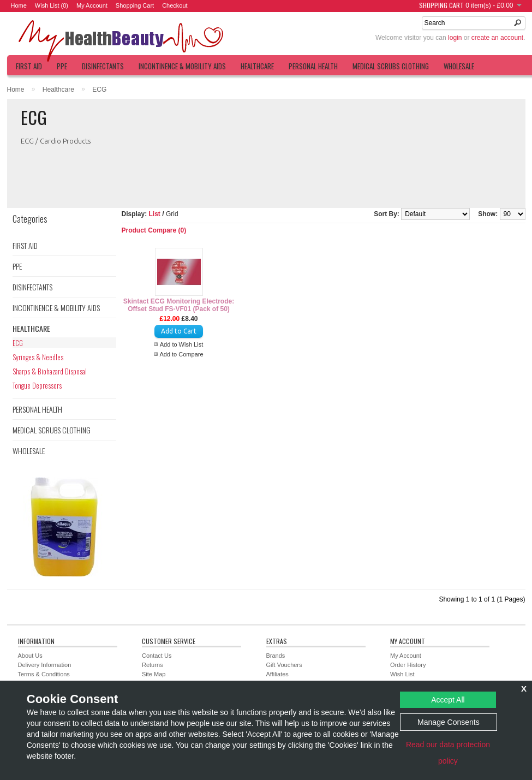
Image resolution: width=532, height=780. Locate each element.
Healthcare (257, 66)
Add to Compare (181, 354)
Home (19, 5)
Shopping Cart (135, 5)
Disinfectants (103, 66)
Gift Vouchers (284, 665)
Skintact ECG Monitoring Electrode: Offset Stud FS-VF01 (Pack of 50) (179, 305)
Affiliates (277, 674)
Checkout (175, 5)
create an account (497, 38)
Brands (276, 656)
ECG (99, 90)
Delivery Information (45, 665)
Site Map (154, 674)
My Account (92, 5)
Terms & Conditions (44, 674)
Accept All (448, 700)
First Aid (29, 66)
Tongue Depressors (37, 385)
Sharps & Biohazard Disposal (50, 371)
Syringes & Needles (38, 357)
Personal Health (313, 66)
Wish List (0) (52, 5)
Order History (408, 665)
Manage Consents (449, 722)
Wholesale (459, 66)
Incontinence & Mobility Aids (182, 66)
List (155, 214)
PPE (62, 66)
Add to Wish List (181, 344)
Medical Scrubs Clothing (391, 66)
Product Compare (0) (154, 230)
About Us (30, 656)
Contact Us (157, 656)
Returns (153, 665)
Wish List (402, 674)
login (455, 38)
